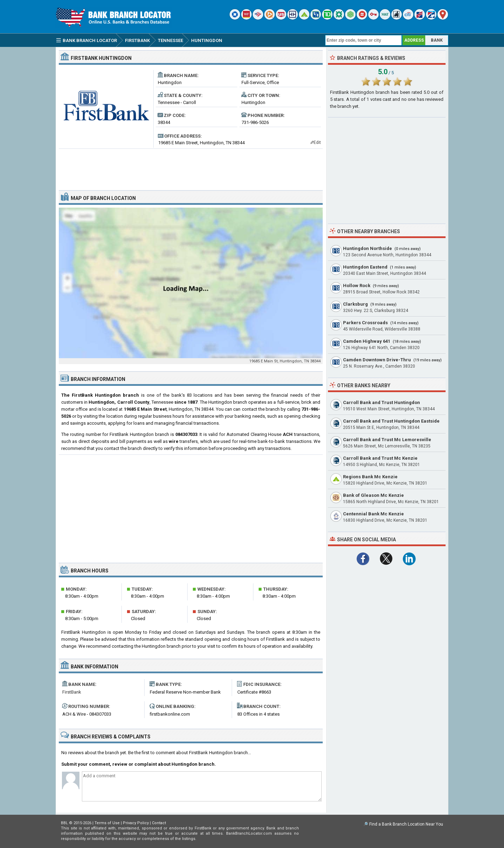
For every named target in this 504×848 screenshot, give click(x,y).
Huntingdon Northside (367, 248)
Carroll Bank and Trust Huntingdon (381, 402)
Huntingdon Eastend (365, 267)
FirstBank (72, 692)
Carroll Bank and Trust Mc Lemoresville (387, 440)
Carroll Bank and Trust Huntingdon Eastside (391, 421)
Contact (159, 823)
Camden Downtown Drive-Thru (377, 360)
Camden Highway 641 (367, 341)
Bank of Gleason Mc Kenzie (373, 495)
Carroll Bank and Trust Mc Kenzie (380, 458)
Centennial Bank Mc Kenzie (373, 514)
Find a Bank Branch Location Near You (406, 824)
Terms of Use (107, 823)
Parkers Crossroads (365, 323)
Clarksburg (355, 304)
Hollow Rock (357, 286)
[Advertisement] (191, 167)
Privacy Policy (136, 823)
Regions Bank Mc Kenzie (370, 477)
